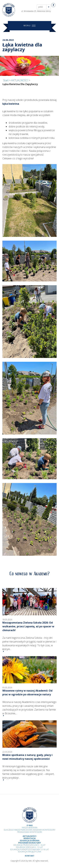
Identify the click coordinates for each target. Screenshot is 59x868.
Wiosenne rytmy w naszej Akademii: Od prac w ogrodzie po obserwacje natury (27, 693)
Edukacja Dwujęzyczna (30, 852)
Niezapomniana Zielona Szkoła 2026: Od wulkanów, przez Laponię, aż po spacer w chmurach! (28, 626)
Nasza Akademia (30, 828)
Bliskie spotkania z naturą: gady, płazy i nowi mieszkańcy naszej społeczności (27, 757)
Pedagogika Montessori (30, 832)
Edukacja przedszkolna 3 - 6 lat (29, 845)
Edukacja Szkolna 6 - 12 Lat (29, 847)
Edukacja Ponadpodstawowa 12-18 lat (30, 849)
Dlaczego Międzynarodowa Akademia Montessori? (29, 830)
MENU (30, 26)
